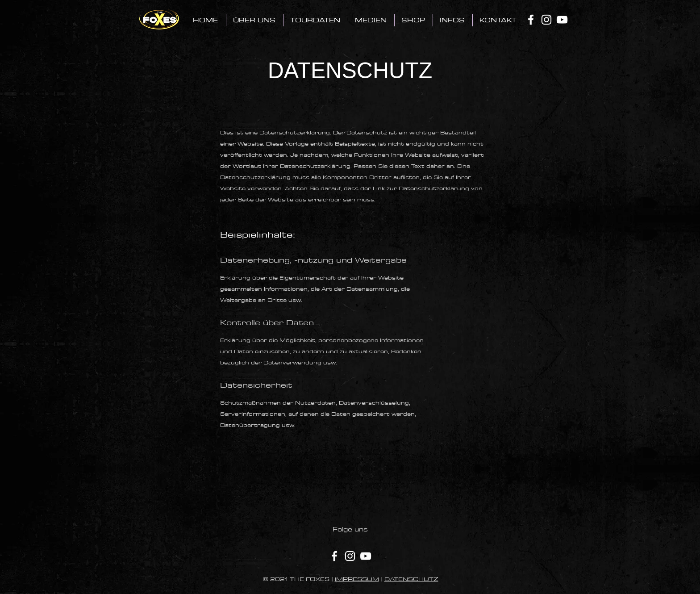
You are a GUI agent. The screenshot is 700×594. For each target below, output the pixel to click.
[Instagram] (546, 20)
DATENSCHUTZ (411, 579)
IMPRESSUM (357, 579)
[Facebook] (531, 20)
